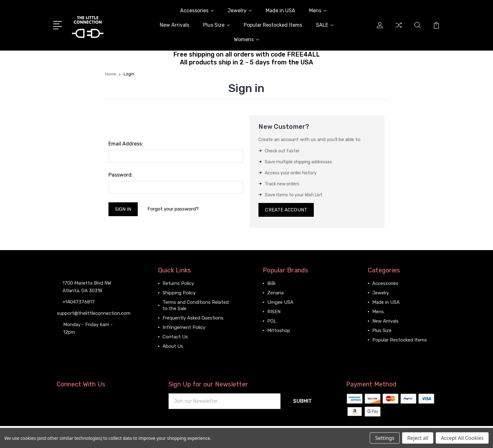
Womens (246, 39)
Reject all (418, 438)
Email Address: (126, 144)
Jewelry (240, 11)
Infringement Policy (184, 327)
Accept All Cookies (462, 438)
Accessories (197, 11)
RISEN (274, 312)
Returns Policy (178, 283)
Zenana (275, 293)
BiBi (271, 283)
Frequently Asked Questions (193, 318)
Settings (385, 438)
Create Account (286, 210)
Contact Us (175, 337)
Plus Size (216, 25)
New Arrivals (174, 25)
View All (276, 340)
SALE (325, 25)
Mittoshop (279, 331)
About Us (173, 346)
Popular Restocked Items (273, 25)
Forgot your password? (173, 209)
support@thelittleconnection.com (94, 313)
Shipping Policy (179, 293)
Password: (121, 175)
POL (272, 321)
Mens (318, 11)
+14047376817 (79, 302)
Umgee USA (280, 302)
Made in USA (280, 11)
